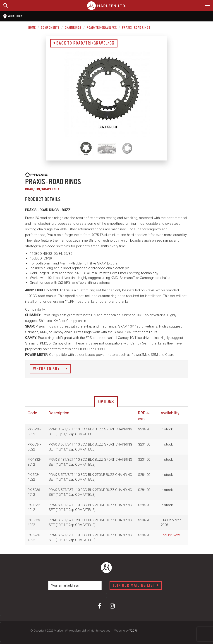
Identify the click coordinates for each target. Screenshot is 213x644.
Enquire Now (170, 535)
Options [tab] (106, 402)
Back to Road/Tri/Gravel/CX (84, 43)
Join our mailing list (136, 586)
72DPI (133, 631)
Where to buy (13, 17)
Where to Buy (50, 369)
